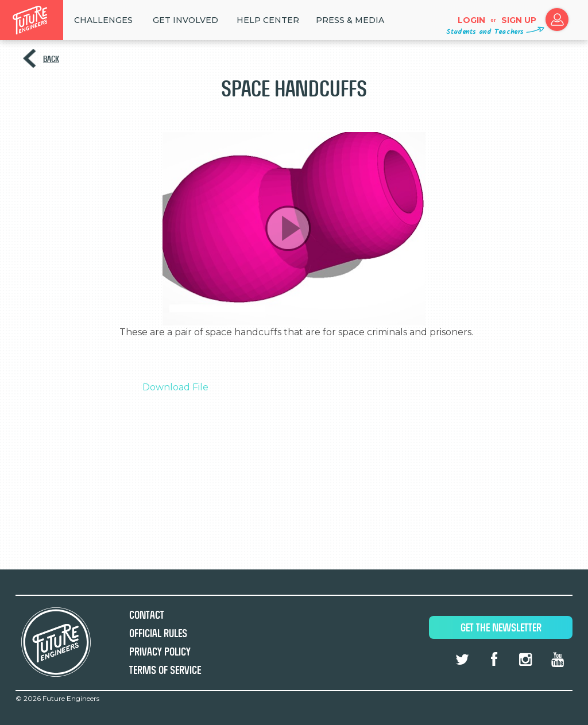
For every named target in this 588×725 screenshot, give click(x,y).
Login (471, 20)
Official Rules (158, 633)
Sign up (519, 20)
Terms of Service (165, 670)
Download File (175, 387)
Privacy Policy (160, 652)
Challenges (103, 20)
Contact (147, 615)
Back (51, 59)
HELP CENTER (268, 20)
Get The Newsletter (501, 628)
